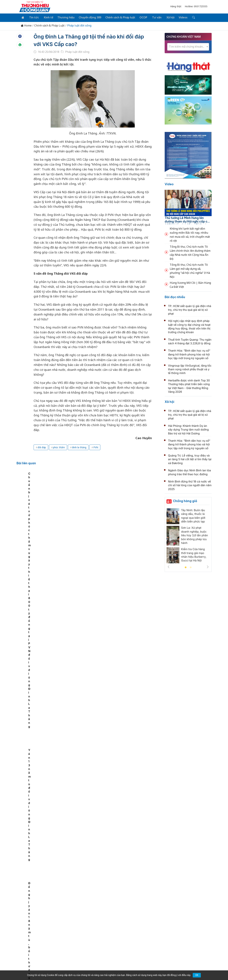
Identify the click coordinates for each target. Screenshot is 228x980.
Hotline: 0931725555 (196, 6)
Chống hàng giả (185, 500)
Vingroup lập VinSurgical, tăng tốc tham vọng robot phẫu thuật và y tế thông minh (190, 369)
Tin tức (33, 17)
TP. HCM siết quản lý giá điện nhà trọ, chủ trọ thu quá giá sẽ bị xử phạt (190, 309)
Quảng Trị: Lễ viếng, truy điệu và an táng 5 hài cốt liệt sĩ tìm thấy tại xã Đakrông (190, 459)
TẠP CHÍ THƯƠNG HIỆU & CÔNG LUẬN (112, 969)
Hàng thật (176, 6)
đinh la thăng (79, 447)
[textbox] (188, 46)
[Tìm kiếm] (189, 17)
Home (26, 25)
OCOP (141, 17)
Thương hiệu (64, 17)
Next (208, 567)
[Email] (34, 945)
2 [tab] (191, 567)
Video (169, 184)
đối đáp (42, 447)
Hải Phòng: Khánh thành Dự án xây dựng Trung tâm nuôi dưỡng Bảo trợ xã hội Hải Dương (188, 429)
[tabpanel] (43, 498)
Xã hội (166, 17)
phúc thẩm (59, 447)
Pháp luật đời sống (79, 25)
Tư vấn (153, 17)
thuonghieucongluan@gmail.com (92, 940)
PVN (96, 447)
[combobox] (188, 46)
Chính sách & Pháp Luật (49, 25)
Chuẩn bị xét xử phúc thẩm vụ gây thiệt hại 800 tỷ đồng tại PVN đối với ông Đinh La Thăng (91, 506)
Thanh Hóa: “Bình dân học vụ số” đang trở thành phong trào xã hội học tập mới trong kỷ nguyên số (189, 354)
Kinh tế (47, 17)
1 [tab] (186, 567)
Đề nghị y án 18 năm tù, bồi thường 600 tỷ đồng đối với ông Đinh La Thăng (42, 506)
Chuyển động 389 (88, 17)
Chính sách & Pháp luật (118, 17)
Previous (169, 567)
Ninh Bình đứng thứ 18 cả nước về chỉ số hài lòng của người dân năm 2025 (190, 485)
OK (197, 975)
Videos (179, 17)
